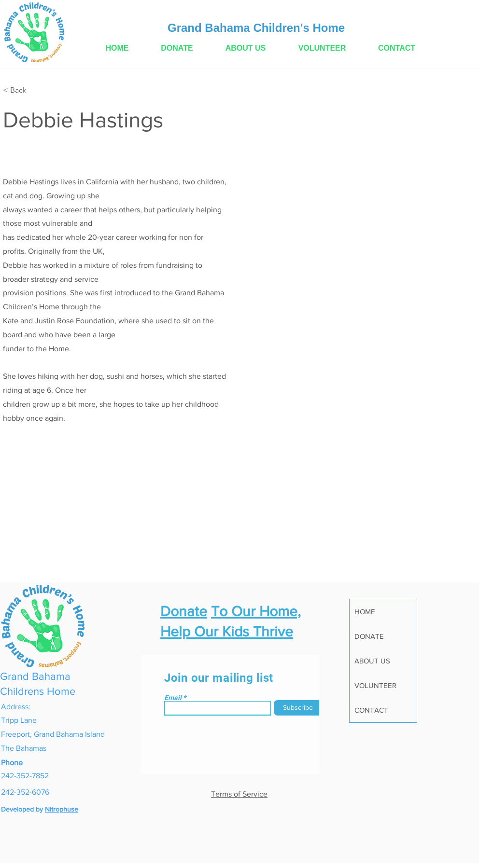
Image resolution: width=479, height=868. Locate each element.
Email (173, 698)
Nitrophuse (62, 809)
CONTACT (371, 710)
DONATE (369, 636)
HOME (365, 612)
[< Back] (22, 90)
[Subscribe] (298, 708)
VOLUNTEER (375, 685)
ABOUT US (372, 661)
